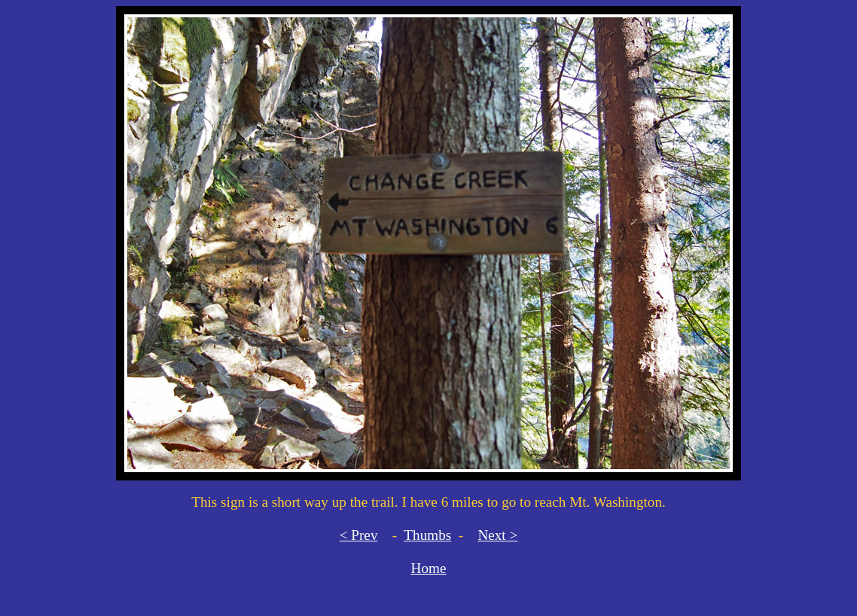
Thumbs (427, 535)
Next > (497, 535)
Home (429, 568)
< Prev (359, 535)
